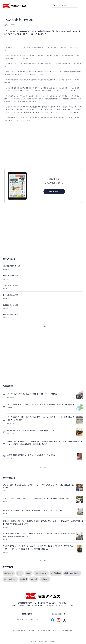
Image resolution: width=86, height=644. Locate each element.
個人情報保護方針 (19, 630)
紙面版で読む (54, 192)
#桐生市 (20, 573)
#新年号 (29, 573)
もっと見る (43, 326)
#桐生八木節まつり (10, 579)
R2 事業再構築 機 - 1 (66, 630)
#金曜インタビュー (41, 573)
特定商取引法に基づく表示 (47, 630)
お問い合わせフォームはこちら (27, 619)
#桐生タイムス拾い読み (72, 573)
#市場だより (45, 579)
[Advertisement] (43, 145)
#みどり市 (34, 579)
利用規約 (31, 630)
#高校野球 (24, 579)
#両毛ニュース (9, 573)
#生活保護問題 (56, 573)
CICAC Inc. (54, 641)
